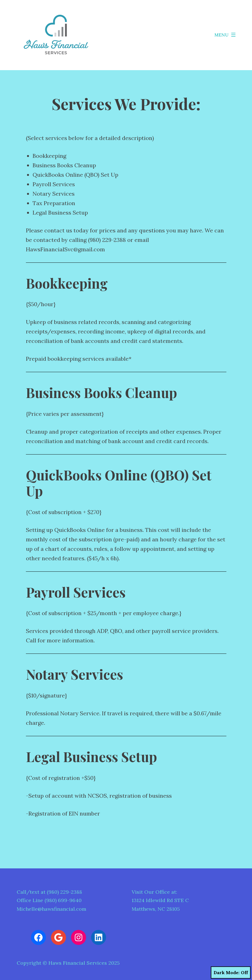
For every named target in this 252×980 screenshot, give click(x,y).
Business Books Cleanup (64, 165)
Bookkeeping (49, 156)
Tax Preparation (54, 203)
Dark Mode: (231, 972)
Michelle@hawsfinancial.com (52, 909)
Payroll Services (54, 184)
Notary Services (54, 194)
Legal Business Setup (60, 213)
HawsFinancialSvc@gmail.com (65, 249)
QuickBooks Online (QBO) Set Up (75, 175)
